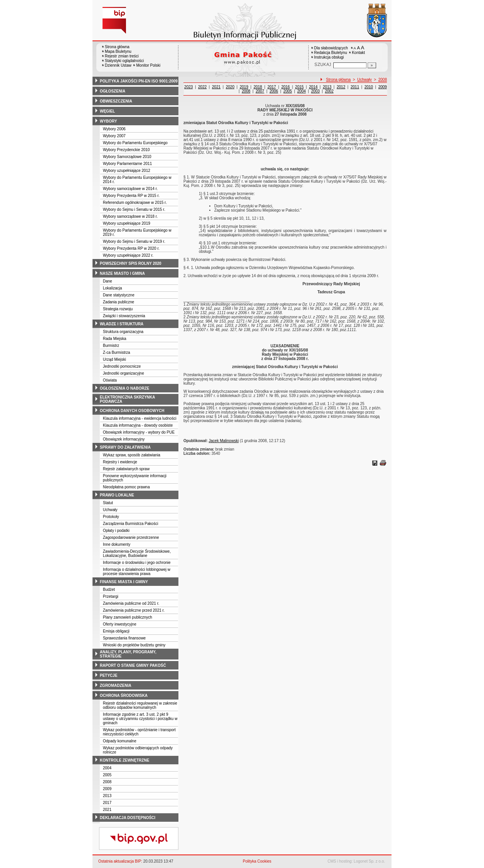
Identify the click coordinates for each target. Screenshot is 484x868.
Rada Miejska (115, 339)
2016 (286, 87)
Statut (108, 503)
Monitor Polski (148, 65)
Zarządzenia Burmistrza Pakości (130, 524)
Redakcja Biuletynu (331, 53)
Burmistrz (111, 346)
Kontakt (358, 53)
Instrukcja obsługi (329, 57)
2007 (260, 91)
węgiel (107, 111)
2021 (107, 810)
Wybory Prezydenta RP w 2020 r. (131, 248)
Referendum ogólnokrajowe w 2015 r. (135, 203)
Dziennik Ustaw (118, 65)
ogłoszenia (113, 91)
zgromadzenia (116, 685)
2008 (107, 782)
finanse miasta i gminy (124, 582)
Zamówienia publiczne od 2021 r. (131, 603)
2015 (299, 87)
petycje (109, 675)
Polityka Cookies (257, 861)
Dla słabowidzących (331, 48)
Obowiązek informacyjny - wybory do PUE (139, 432)
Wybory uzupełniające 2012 (127, 171)
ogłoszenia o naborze (125, 388)
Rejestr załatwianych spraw (126, 469)
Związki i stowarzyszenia (124, 316)
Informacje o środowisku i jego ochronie (137, 563)
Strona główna (117, 47)
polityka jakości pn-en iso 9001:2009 (139, 81)
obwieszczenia (116, 101)
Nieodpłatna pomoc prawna (126, 487)
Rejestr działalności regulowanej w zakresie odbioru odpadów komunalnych (140, 705)
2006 (274, 91)
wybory (108, 121)
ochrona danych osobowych (132, 411)
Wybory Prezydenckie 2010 (126, 150)
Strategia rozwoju (118, 309)
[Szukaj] (372, 65)
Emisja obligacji (116, 631)
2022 (202, 87)
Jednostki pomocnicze (122, 366)
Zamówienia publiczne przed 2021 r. (134, 610)
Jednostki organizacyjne (124, 373)
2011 (355, 87)
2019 (244, 87)
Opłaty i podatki (116, 531)
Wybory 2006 (114, 129)
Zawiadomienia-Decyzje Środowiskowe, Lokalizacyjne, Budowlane (137, 553)
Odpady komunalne (120, 741)
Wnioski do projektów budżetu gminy (134, 645)
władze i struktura (122, 324)
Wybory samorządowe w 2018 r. (130, 216)
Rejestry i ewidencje (120, 462)
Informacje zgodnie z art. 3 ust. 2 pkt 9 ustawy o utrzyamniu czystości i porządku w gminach (140, 719)
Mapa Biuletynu (118, 51)
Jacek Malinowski (224, 441)
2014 (313, 87)
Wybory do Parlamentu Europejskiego (135, 143)
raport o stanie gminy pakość (133, 665)
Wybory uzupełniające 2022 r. (128, 255)
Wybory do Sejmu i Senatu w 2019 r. (134, 241)
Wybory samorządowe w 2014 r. (130, 189)
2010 (369, 87)
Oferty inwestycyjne (120, 624)
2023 (188, 87)
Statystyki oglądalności (124, 61)
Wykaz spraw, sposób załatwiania (132, 455)
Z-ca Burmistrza (117, 352)
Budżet (109, 590)
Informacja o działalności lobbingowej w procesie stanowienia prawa (137, 572)
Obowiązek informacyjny (124, 439)
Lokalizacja (112, 288)
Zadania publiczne (118, 302)
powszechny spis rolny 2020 (131, 263)
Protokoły (111, 517)
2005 (107, 775)
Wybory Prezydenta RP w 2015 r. (131, 196)
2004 (107, 768)
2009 (107, 789)
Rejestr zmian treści (122, 56)
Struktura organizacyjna (123, 332)
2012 (341, 87)
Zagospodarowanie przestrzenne (131, 537)
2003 (315, 91)
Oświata (110, 380)
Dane (108, 281)
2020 (230, 87)
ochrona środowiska (124, 696)
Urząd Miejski (114, 359)
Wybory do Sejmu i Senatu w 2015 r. (134, 209)
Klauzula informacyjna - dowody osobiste (138, 425)
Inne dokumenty (117, 544)
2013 (107, 796)
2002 (329, 91)
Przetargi (111, 596)
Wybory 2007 (114, 136)
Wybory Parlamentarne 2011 (127, 164)
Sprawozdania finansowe (124, 638)
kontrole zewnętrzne (124, 760)
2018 (258, 87)
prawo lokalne (117, 495)
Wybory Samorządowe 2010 (127, 157)
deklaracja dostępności (128, 818)
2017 (107, 803)
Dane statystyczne (119, 295)
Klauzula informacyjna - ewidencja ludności (140, 418)
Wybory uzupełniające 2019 (127, 223)
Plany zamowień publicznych (128, 617)
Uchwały (110, 510)
